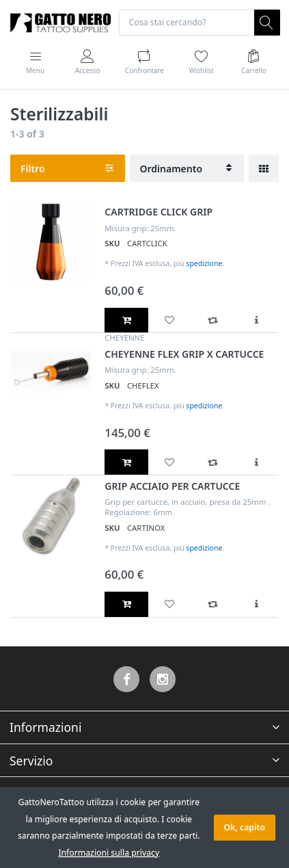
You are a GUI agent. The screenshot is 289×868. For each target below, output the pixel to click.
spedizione (204, 263)
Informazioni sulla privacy (109, 853)
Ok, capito (245, 827)
